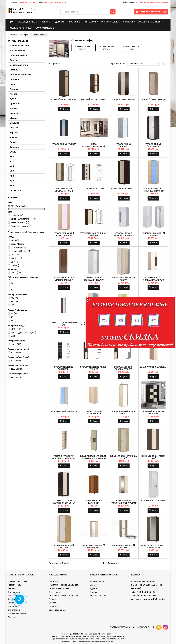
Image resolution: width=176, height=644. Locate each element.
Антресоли (15, 190)
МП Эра (16, 258)
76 (13, 290)
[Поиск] (88, 12)
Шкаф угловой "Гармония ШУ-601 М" (64, 502)
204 (14, 298)
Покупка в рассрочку (17, 581)
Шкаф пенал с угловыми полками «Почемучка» (94, 457)
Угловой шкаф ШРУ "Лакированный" (64, 279)
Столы (13, 152)
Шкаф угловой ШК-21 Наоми (124, 546)
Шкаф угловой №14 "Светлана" (64, 546)
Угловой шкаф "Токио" (94, 189)
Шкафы (46, 22)
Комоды (14, 137)
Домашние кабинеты (149, 22)
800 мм (16, 352)
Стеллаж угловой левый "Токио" (94, 368)
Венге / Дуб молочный (23, 219)
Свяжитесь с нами (57, 610)
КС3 (12, 176)
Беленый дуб (18, 215)
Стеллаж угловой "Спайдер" (64, 368)
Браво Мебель (19, 244)
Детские (60, 22)
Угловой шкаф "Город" (154, 99)
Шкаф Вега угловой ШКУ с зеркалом (153, 546)
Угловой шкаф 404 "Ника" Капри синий (153, 190)
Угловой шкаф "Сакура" (94, 99)
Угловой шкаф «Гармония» (94, 502)
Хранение (15, 113)
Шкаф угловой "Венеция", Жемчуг (94, 279)
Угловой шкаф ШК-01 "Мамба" (153, 234)
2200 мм (16, 369)
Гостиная (14, 89)
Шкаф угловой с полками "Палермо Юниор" (153, 280)
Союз (15, 265)
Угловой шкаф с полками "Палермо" (124, 234)
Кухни (13, 99)
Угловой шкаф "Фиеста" (124, 189)
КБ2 (12, 171)
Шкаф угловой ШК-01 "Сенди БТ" (124, 413)
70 (14, 286)
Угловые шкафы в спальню (107, 48)
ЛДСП (16, 272)
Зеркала (14, 132)
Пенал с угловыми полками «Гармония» (64, 457)
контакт (136, 575)
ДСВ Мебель (18, 247)
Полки (13, 142)
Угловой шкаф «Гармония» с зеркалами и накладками (124, 503)
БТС (15, 240)
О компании (55, 592)
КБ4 (12, 186)
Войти (140, 2)
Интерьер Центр (20, 251)
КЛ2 (12, 157)
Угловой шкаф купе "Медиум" (153, 413)
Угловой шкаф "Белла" (124, 99)
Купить (65, 109)
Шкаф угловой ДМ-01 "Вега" (124, 279)
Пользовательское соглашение (64, 596)
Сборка (52, 603)
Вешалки (14, 123)
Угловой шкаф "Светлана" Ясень (64, 190)
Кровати (14, 94)
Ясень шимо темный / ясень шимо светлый (30, 232)
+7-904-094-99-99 (145, 592)
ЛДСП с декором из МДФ (24, 332)
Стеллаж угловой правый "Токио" (124, 368)
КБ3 (12, 181)
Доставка (53, 581)
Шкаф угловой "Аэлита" (153, 501)
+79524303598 (24, 2)
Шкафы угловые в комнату (83, 48)
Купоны (94, 592)
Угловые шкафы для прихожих (130, 48)
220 (14, 302)
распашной (18, 377)
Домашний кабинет (17, 613)
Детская (14, 128)
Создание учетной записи (158, 2)
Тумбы (13, 108)
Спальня (14, 147)
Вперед (113, 563)
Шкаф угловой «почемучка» (94, 413)
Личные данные (98, 581)
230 (14, 305)
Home (13, 84)
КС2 (12, 161)
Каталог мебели (18, 41)
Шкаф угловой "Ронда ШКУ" (153, 457)
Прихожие (91, 22)
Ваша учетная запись (104, 575)
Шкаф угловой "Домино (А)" (64, 324)
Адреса (94, 588)
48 (13, 283)
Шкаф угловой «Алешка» (153, 367)
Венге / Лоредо (20, 222)
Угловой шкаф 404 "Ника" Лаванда (64, 234)
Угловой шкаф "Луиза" (64, 144)
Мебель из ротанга (20, 28)
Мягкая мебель (110, 22)
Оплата (52, 599)
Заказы (94, 585)
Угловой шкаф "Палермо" (124, 145)
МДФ (15, 336)
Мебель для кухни (28, 22)
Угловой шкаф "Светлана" (153, 145)
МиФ (15, 262)
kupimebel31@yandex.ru (55, 2)
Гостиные (75, 22)
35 (14, 314)
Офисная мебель (45, 28)
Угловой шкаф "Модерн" (64, 99)
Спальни (128, 22)
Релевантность (144, 64)
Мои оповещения (98, 596)
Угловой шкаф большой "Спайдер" (94, 234)
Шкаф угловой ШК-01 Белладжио (94, 546)
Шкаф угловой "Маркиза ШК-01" (124, 457)
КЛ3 (12, 166)
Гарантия (53, 606)
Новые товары (15, 585)
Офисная (12, 617)
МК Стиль (17, 255)
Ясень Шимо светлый (22, 226)
